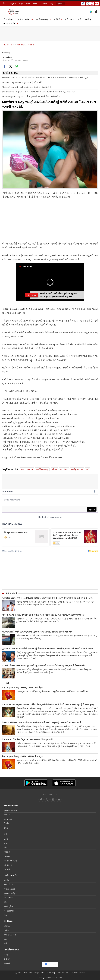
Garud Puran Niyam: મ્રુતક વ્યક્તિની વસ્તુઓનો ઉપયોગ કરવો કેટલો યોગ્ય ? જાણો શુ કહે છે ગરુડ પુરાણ (48, 704)
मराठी (28, 3)
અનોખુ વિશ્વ (9, 906)
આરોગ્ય (7, 880)
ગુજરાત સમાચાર (24, 19)
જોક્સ (54, 469)
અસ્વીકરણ (51, 973)
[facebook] (41, 800)
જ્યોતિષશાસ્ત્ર (42, 19)
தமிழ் (21, 3)
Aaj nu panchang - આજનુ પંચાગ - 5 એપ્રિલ (22, 688)
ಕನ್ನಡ (52, 3)
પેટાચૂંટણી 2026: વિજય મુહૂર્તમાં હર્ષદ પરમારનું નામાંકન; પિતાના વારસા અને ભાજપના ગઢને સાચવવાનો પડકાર (48, 598)
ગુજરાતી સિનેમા (10, 935)
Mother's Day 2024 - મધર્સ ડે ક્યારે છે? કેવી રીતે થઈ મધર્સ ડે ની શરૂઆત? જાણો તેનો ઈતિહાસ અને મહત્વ (45, 78)
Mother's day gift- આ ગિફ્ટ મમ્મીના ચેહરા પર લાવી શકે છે (27, 87)
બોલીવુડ (89, 19)
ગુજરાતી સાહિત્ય (11, 893)
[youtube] (53, 800)
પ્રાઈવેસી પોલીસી (79, 973)
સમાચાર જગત (27, 469)
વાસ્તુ (6, 954)
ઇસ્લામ (7, 856)
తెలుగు (35, 3)
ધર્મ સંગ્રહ (70, 19)
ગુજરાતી (61, 3)
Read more (32, 295)
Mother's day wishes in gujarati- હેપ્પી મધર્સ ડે (22, 82)
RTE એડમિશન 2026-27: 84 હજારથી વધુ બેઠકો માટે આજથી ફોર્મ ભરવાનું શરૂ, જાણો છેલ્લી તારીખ (44, 666)
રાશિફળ (7, 959)
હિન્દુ (6, 839)
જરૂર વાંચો (11, 593)
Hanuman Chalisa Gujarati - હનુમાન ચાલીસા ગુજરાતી (27, 739)
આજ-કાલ (8, 819)
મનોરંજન (64, 469)
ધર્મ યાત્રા (8, 865)
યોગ (6, 902)
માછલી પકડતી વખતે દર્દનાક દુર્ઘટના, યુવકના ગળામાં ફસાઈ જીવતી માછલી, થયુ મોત (37, 632)
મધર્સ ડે (31, 45)
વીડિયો (57, 19)
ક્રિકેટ (7, 823)
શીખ (6, 843)
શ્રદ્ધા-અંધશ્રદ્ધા (11, 860)
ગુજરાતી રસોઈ (10, 889)
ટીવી (6, 943)
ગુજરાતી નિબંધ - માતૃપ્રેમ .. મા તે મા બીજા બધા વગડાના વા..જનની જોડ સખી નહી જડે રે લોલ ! (39, 92)
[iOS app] (64, 783)
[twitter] (47, 800)
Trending (8, 19)
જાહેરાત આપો (39, 973)
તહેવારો (7, 869)
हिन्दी (5, 3)
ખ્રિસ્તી (7, 852)
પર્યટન (7, 930)
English (13, 3)
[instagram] (59, 800)
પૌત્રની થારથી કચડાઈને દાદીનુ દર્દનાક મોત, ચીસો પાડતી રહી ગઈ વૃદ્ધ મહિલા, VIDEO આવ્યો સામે (43, 615)
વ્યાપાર (7, 815)
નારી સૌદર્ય (21, 45)
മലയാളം (44, 3)
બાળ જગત (8, 898)
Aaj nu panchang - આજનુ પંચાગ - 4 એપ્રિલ (22, 756)
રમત (6, 828)
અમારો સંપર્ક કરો (64, 973)
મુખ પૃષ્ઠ (18, 973)
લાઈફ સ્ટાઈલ (9, 24)
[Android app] (36, 783)
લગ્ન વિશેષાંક (9, 911)
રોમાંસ (6, 915)
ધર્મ (80, 19)
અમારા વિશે (28, 973)
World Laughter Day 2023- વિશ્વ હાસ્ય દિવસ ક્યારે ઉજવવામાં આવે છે (31, 96)
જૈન (6, 847)
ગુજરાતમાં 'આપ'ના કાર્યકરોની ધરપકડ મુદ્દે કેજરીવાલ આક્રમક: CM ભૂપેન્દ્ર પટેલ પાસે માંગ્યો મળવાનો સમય (47, 649)
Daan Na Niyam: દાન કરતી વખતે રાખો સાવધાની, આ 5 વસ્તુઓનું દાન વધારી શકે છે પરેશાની (41, 722)
